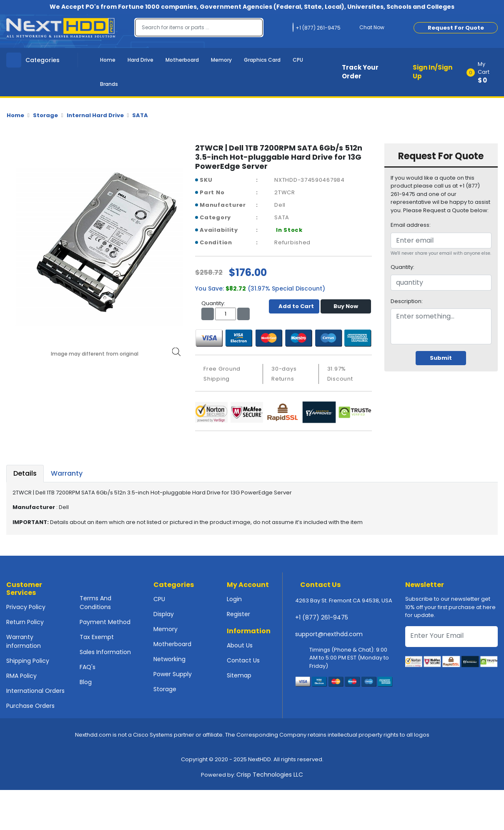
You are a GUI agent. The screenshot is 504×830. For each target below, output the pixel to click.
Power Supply (173, 674)
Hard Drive (140, 60)
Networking (169, 659)
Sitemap (239, 675)
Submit (441, 358)
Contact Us (243, 660)
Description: (407, 301)
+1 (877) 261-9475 (322, 617)
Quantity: (402, 267)
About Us (240, 645)
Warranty (67, 473)
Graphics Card (262, 60)
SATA (140, 115)
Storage (45, 115)
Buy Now (346, 306)
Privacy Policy (26, 607)
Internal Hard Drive (95, 115)
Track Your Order (360, 72)
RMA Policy (21, 676)
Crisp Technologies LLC (270, 775)
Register (238, 614)
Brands (109, 84)
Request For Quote (456, 28)
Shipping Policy (28, 661)
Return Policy (25, 622)
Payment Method (105, 622)
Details (25, 473)
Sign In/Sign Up (433, 72)
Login (234, 599)
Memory (221, 60)
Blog (86, 682)
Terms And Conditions (95, 603)
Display (164, 614)
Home (108, 60)
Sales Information (105, 652)
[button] (485, 72)
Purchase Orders (30, 706)
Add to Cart (294, 306)
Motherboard (182, 60)
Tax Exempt (97, 637)
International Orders (35, 691)
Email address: (411, 225)
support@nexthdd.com (329, 634)
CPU (298, 60)
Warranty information (24, 641)
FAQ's (88, 667)
